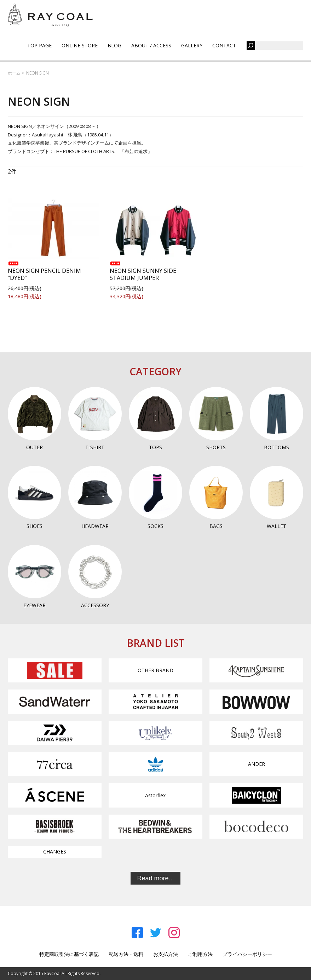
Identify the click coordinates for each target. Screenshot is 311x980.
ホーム (14, 73)
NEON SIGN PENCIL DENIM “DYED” (44, 272)
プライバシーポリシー (247, 954)
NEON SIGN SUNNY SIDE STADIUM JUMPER (143, 272)
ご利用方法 (200, 954)
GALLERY (192, 45)
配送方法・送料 (126, 954)
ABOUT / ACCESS (151, 45)
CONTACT (224, 45)
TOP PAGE (39, 45)
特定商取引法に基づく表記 (69, 954)
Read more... (155, 878)
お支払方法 (166, 954)
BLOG (114, 45)
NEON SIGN (38, 73)
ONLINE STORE (80, 45)
